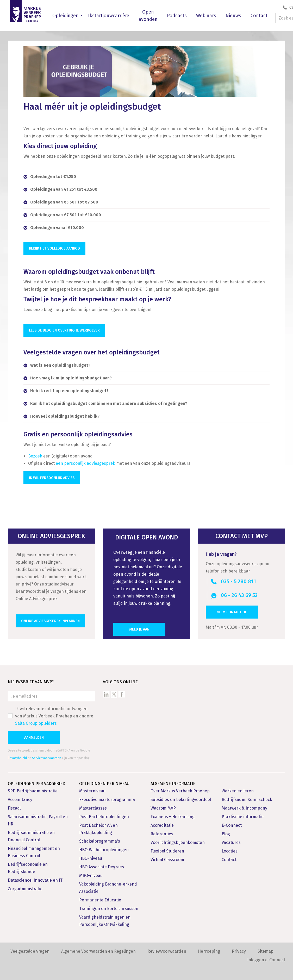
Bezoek (35, 454)
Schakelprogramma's (100, 839)
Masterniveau (92, 789)
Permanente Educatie (100, 898)
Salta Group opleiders (36, 721)
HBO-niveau (91, 857)
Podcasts (177, 16)
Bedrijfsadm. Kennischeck (247, 798)
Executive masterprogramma (107, 798)
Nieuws (233, 16)
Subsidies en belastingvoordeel (181, 798)
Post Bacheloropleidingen (104, 815)
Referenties (162, 832)
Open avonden (148, 16)
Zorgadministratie (25, 887)
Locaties (230, 849)
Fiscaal (14, 806)
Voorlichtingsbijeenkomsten (178, 841)
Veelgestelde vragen (30, 949)
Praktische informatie (243, 815)
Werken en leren (238, 789)
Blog (226, 832)
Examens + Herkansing (173, 815)
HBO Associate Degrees (102, 865)
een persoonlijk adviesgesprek (85, 462)
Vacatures (231, 841)
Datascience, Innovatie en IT (35, 878)
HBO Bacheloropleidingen (104, 848)
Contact (259, 16)
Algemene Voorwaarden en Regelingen (98, 949)
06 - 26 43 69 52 (239, 593)
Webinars (206, 16)
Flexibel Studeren (167, 849)
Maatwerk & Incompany (244, 806)
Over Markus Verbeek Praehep (180, 789)
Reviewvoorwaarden (167, 949)
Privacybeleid (17, 756)
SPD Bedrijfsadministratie (33, 789)
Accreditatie (162, 823)
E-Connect (232, 823)
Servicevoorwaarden (47, 756)
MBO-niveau (91, 874)
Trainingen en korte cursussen (109, 907)
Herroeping (209, 949)
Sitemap (266, 949)
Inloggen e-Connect (266, 958)
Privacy (239, 949)
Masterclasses (93, 806)
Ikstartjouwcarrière (109, 16)
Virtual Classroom (167, 858)
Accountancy (20, 798)
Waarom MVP (163, 806)
